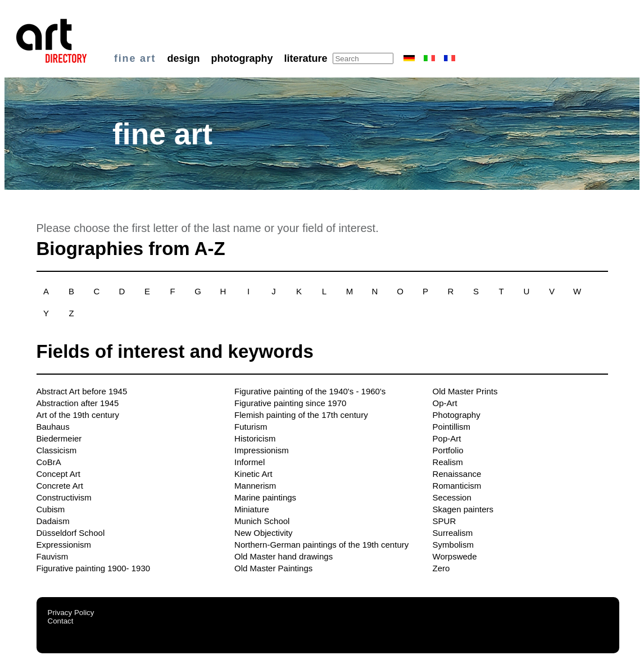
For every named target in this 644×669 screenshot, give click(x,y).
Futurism (251, 427)
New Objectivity (263, 533)
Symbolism (453, 545)
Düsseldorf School (71, 533)
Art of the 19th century (78, 415)
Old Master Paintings (273, 568)
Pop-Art (447, 438)
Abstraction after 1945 (78, 403)
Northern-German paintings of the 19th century (321, 545)
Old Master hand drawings (284, 556)
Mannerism (255, 486)
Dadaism (53, 521)
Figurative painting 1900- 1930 (94, 568)
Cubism (51, 509)
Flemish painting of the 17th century (301, 415)
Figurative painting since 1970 (290, 403)
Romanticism (457, 486)
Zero (441, 568)
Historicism (255, 438)
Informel (250, 462)
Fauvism (53, 556)
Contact (61, 621)
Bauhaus (53, 427)
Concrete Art (60, 486)
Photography (457, 415)
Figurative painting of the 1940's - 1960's (310, 391)
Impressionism (262, 450)
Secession (452, 497)
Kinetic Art (253, 474)
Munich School (262, 521)
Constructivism (64, 497)
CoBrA (49, 462)
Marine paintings (265, 497)
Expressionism (64, 545)
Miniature (252, 509)
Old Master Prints (465, 391)
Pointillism (452, 427)
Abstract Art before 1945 (82, 391)
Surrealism (453, 533)
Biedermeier (59, 438)
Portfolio (448, 450)
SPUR (445, 521)
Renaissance (457, 474)
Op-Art (445, 403)
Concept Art (58, 474)
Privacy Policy (71, 613)
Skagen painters (463, 509)
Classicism (57, 450)
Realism (448, 462)
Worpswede (455, 556)
